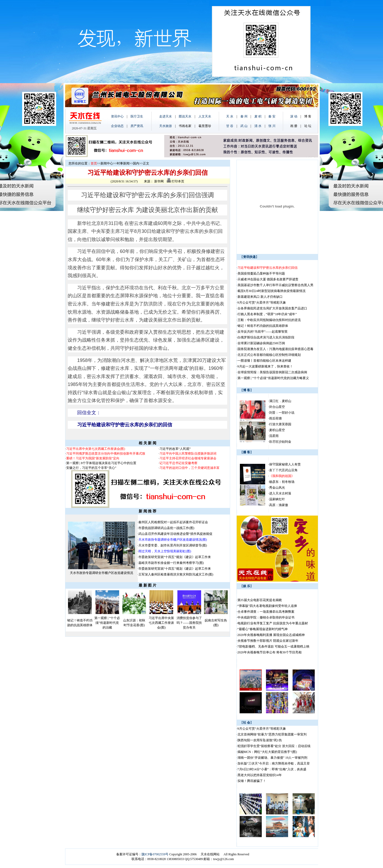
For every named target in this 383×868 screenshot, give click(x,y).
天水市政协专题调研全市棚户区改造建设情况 (101, 573)
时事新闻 (123, 163)
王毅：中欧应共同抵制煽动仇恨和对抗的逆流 (269, 320)
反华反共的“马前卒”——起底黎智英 (263, 332)
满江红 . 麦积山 (280, 401)
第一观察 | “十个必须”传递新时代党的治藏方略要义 (273, 378)
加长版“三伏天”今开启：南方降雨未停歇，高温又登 (274, 763)
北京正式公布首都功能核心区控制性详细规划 (269, 355)
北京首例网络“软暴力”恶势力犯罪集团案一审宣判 (272, 734)
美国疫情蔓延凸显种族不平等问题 (261, 273)
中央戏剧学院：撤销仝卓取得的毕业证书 (266, 617)
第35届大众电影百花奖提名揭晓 (260, 600)
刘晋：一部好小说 (282, 413)
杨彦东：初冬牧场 (282, 482)
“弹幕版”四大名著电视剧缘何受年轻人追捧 (267, 606)
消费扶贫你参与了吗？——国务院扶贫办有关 (189, 623)
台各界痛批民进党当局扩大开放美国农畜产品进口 (272, 308)
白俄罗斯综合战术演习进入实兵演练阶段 (266, 337)
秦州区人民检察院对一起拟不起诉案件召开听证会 (173, 522)
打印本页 (176, 181)
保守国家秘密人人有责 (285, 464)
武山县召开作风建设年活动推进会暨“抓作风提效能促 (175, 534)
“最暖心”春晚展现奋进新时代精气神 (263, 629)
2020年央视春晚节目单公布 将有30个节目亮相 (270, 652)
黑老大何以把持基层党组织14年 (260, 775)
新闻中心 (107, 163)
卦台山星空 (277, 407)
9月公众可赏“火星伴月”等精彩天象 (262, 303)
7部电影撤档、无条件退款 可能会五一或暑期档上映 (273, 647)
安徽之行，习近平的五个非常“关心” (91, 468)
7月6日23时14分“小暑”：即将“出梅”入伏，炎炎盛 (272, 769)
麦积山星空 (277, 430)
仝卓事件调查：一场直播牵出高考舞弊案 (266, 612)
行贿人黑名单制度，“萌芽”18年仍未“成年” (267, 314)
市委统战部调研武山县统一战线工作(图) (166, 528)
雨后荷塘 (275, 418)
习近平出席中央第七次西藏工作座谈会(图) (161, 623)
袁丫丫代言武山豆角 (283, 470)
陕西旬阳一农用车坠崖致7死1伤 (260, 740)
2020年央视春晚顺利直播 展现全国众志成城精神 (271, 635)
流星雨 (274, 436)
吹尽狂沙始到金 (280, 442)
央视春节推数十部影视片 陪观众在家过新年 (268, 641)
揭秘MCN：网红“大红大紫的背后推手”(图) (267, 752)
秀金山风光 (277, 488)
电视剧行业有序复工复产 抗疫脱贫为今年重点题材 (273, 623)
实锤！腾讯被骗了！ (252, 781)
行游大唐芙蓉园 (280, 424)
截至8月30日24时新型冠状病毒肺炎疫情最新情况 (272, 291)
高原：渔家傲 (279, 505)
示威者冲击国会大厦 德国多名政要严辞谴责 (268, 279)
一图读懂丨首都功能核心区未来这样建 (264, 361)
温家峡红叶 (277, 499)
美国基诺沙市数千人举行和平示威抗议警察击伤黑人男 (275, 285)
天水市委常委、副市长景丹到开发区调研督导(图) (173, 545)
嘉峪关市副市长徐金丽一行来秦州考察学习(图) (171, 563)
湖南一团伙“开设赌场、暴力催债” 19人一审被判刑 (273, 758)
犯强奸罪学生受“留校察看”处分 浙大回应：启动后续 (274, 746)
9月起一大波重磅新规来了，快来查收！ (265, 366)
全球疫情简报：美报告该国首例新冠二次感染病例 (272, 372)
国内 (136, 163)
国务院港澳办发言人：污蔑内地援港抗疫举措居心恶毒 (275, 349)
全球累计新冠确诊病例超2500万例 (261, 343)
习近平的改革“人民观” (175, 449)
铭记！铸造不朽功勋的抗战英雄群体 (263, 326)
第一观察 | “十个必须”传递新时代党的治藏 (107, 623)
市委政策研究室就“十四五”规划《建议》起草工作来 (175, 557)
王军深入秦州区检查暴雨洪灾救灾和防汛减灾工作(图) (176, 574)
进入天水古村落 (280, 493)
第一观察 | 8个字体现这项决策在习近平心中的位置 (101, 463)
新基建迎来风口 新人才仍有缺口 (260, 297)
